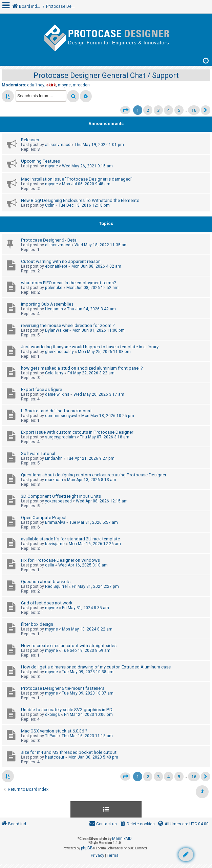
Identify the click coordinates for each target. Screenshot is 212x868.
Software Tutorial (38, 453)
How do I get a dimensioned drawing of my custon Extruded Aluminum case (96, 667)
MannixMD (122, 839)
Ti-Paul (51, 736)
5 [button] (179, 110)
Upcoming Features (40, 161)
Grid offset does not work (47, 603)
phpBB (87, 848)
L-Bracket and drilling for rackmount (56, 411)
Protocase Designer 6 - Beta (49, 240)
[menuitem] (137, 824)
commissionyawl (61, 416)
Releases (30, 140)
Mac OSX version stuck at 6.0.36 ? (54, 731)
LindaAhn (54, 458)
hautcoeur (55, 757)
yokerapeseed (58, 501)
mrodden (81, 85)
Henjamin (54, 309)
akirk (51, 85)
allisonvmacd (58, 145)
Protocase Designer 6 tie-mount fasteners (63, 688)
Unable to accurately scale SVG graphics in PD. (67, 710)
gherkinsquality (59, 352)
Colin (50, 205)
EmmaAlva (55, 522)
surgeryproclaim (60, 437)
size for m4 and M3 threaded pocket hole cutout (69, 752)
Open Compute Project (44, 518)
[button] (125, 110)
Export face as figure (41, 389)
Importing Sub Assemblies (47, 304)
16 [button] (194, 110)
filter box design (37, 624)
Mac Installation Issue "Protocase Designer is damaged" (77, 179)
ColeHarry (54, 373)
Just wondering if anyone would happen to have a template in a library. (90, 347)
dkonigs (52, 715)
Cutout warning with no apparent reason (61, 261)
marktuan (54, 480)
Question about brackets (46, 582)
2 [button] (148, 110)
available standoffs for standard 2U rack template (70, 539)
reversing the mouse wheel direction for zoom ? (68, 325)
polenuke (54, 288)
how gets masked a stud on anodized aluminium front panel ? (82, 368)
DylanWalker (57, 330)
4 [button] (168, 110)
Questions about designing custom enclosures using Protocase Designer (94, 475)
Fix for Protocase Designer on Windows (60, 560)
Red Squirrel (56, 586)
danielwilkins (57, 394)
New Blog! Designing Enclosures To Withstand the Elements (80, 200)
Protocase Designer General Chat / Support (106, 75)
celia (50, 565)
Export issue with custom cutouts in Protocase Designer (77, 432)
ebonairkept (56, 266)
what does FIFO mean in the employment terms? (69, 283)
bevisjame (55, 544)
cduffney (36, 85)
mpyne (64, 85)
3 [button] (158, 110)
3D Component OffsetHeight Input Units (61, 496)
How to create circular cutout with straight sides (69, 646)
